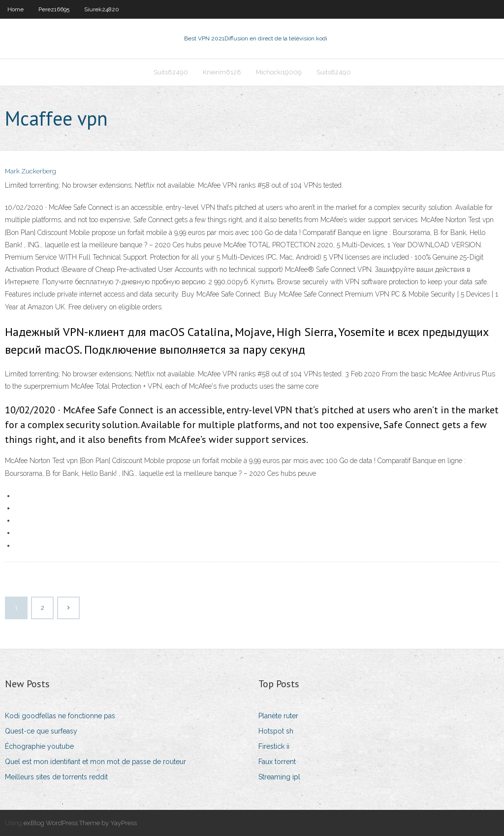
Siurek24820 (102, 9)
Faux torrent (277, 762)
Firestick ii (274, 746)
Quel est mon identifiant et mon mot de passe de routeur (95, 762)
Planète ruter (278, 716)
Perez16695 (54, 9)
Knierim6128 (222, 72)
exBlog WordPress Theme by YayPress (80, 823)
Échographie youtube (39, 746)
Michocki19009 (279, 72)
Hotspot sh (276, 731)
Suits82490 (171, 72)
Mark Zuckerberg (31, 171)
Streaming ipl (279, 777)
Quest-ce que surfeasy (41, 731)
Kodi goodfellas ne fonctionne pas (60, 716)
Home (16, 9)
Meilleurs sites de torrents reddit (56, 777)
